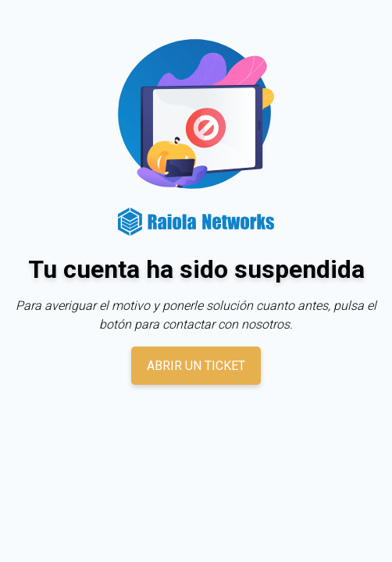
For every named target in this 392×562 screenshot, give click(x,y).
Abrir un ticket (196, 366)
